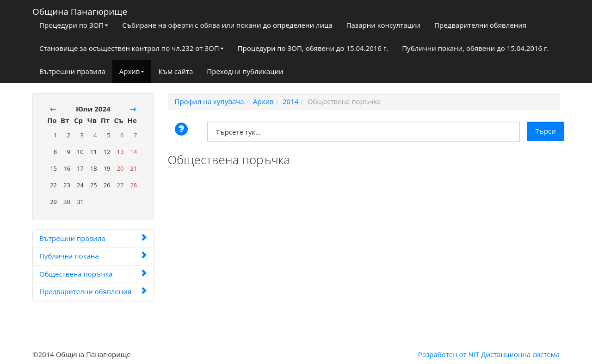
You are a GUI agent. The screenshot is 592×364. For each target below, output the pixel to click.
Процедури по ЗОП (74, 25)
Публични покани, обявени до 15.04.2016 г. (475, 48)
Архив (132, 71)
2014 (290, 101)
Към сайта (176, 71)
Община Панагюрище (80, 10)
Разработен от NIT (449, 354)
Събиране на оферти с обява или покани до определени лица (227, 25)
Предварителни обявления (480, 25)
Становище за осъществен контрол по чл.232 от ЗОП (132, 48)
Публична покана (93, 256)
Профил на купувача (210, 101)
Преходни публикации (245, 71)
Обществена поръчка (93, 274)
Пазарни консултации (383, 25)
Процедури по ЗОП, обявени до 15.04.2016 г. (313, 48)
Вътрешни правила (72, 71)
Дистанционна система (520, 354)
